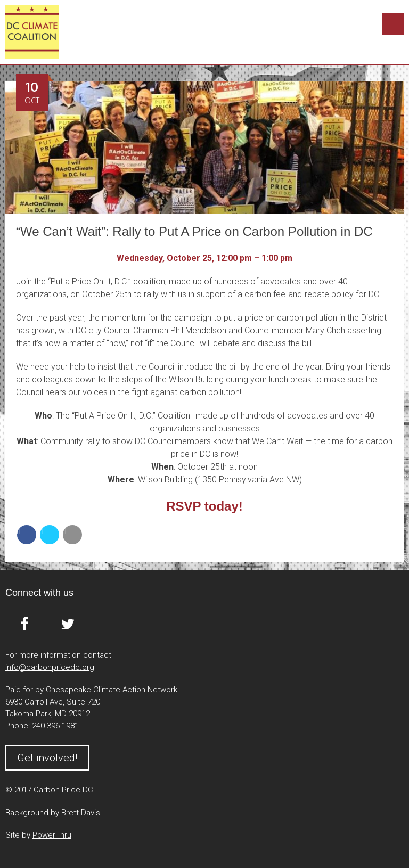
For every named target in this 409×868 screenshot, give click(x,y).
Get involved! (47, 758)
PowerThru (52, 835)
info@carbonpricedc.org (50, 667)
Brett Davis (81, 813)
